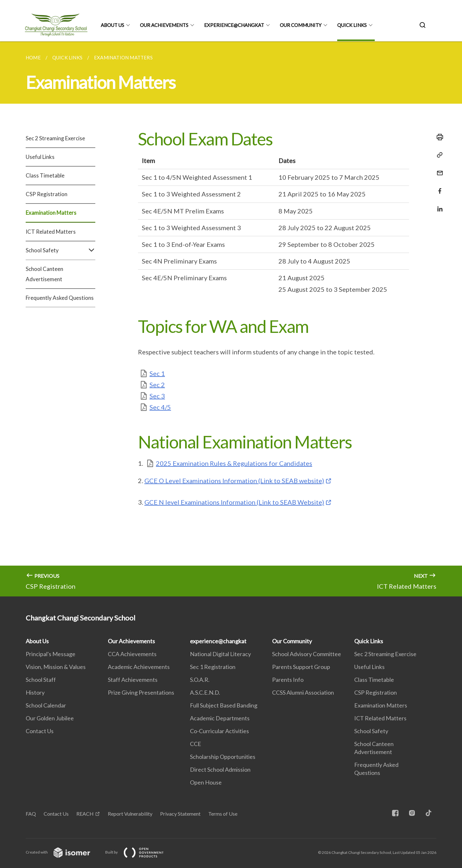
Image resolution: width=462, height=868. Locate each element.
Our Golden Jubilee (50, 718)
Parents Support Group (301, 667)
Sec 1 (157, 373)
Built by (140, 852)
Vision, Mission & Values (56, 667)
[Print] (438, 137)
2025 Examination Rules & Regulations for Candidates (234, 463)
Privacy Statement (180, 814)
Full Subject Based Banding (224, 705)
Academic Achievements (139, 667)
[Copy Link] (438, 155)
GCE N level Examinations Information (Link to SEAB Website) (234, 502)
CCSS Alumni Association (303, 692)
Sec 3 (157, 396)
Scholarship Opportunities (223, 757)
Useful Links (40, 157)
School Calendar (46, 705)
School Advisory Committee (307, 654)
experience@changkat (234, 25)
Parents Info (288, 680)
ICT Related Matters (51, 232)
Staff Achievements (133, 680)
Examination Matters (51, 213)
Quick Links (352, 25)
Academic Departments (220, 718)
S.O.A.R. (200, 680)
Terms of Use (223, 814)
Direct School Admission (220, 769)
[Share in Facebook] (438, 187)
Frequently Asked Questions (60, 298)
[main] (231, 319)
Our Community (301, 25)
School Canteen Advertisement (44, 274)
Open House (206, 782)
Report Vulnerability (130, 814)
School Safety (60, 250)
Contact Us (40, 731)
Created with (63, 852)
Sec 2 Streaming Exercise (55, 138)
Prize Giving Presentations (141, 692)
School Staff (41, 680)
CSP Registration (47, 194)
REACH (85, 814)
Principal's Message (51, 654)
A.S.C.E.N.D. (205, 692)
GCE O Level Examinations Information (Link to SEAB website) (234, 481)
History (35, 692)
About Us (112, 25)
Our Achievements (164, 25)
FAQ (31, 814)
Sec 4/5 (160, 407)
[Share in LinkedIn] (438, 205)
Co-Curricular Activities (219, 731)
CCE (196, 744)
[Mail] (438, 169)
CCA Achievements (132, 654)
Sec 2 (157, 385)
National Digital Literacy (220, 654)
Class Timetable (45, 175)
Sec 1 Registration (213, 667)
